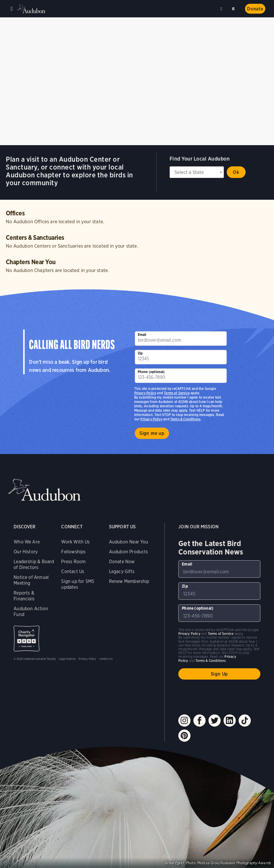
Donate (255, 9)
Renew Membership (129, 581)
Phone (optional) (151, 372)
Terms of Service (177, 393)
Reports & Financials (24, 596)
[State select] (197, 172)
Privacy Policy (151, 419)
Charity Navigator (27, 639)
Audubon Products (129, 552)
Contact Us (73, 571)
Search (234, 8)
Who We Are (27, 542)
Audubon (32, 9)
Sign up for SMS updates (78, 584)
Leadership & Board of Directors (34, 564)
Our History (26, 552)
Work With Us (75, 542)
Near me (222, 9)
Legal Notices (67, 659)
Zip (140, 353)
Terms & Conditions (185, 419)
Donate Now (122, 562)
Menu (12, 9)
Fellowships (73, 552)
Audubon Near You (129, 542)
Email (142, 335)
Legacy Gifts (122, 571)
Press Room (73, 562)
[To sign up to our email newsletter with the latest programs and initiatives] (181, 338)
